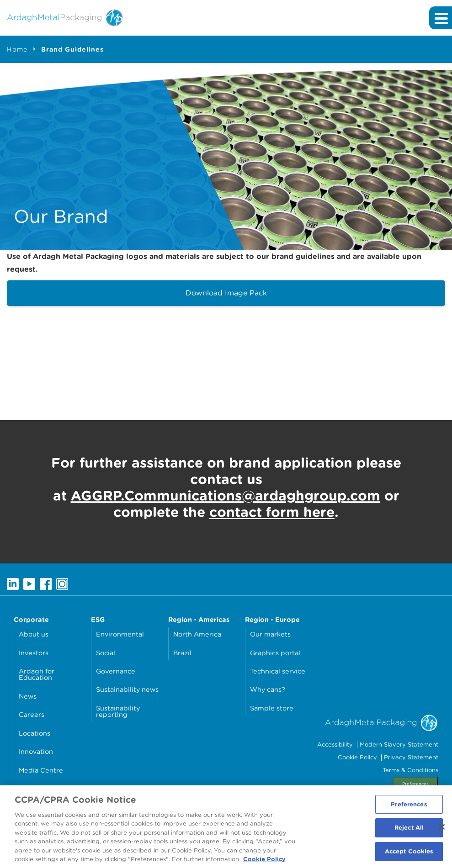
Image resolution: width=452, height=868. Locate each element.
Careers (32, 714)
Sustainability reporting (118, 711)
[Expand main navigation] (441, 18)
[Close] (442, 831)
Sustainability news (127, 689)
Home (17, 49)
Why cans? (268, 689)
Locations (35, 733)
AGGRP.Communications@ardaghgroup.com (226, 495)
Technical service (278, 671)
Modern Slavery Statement (399, 744)
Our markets (270, 634)
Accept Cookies (409, 855)
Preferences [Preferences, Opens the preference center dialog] (409, 808)
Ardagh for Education (37, 674)
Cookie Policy (357, 757)
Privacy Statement (411, 757)
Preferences (415, 784)
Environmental (120, 634)
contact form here (272, 512)
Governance (116, 671)
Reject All (409, 832)
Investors (34, 653)
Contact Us (37, 788)
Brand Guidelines (72, 49)
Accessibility (335, 744)
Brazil (182, 653)
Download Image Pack (226, 293)
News (28, 696)
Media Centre (41, 770)
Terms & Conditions (410, 770)
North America (197, 634)
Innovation (36, 751)
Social (106, 653)
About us (34, 634)
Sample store (272, 708)
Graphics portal (275, 653)
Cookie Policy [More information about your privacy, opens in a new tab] (264, 863)
